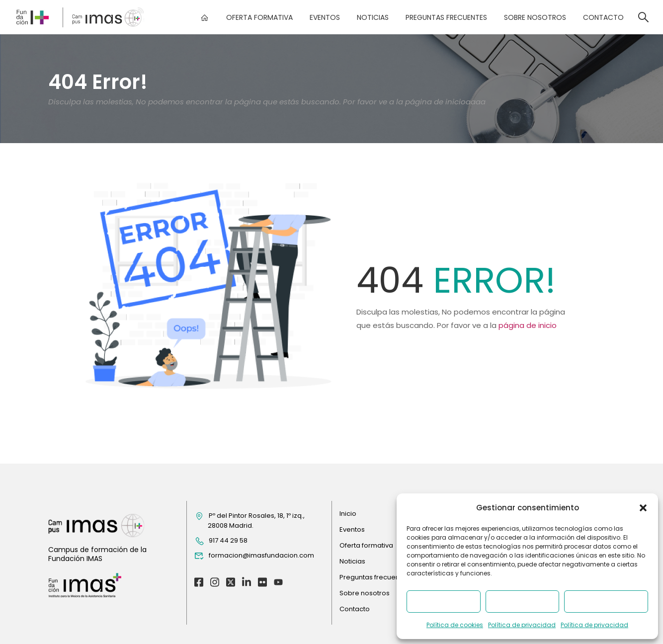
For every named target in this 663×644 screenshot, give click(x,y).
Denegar (522, 602)
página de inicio (528, 325)
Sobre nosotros (535, 17)
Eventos (324, 17)
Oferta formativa (259, 17)
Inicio (348, 514)
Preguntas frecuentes (446, 17)
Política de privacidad (522, 625)
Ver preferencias (606, 602)
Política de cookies (455, 625)
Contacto (603, 17)
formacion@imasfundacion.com (254, 556)
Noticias (372, 17)
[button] (643, 508)
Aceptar (443, 602)
